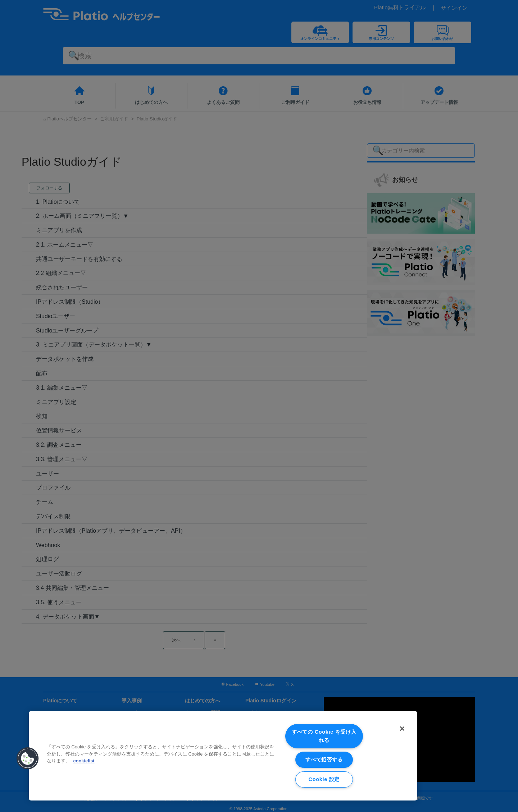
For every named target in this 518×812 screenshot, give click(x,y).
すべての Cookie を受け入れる (324, 736)
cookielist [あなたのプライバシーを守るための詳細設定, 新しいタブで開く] (84, 761)
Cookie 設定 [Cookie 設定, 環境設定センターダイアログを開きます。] (324, 779)
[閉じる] (402, 729)
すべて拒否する (324, 760)
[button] (28, 758)
